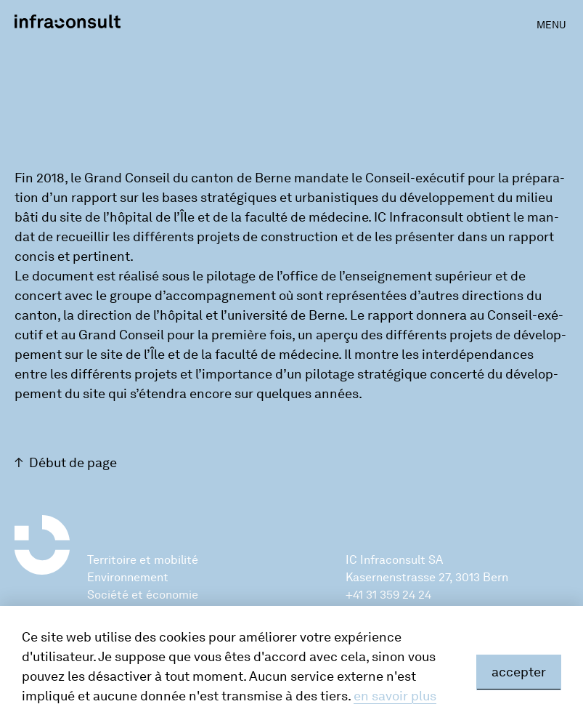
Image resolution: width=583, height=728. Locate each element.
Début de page (73, 463)
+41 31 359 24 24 (388, 595)
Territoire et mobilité (143, 560)
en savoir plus (395, 696)
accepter (519, 672)
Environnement (128, 577)
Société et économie (143, 595)
